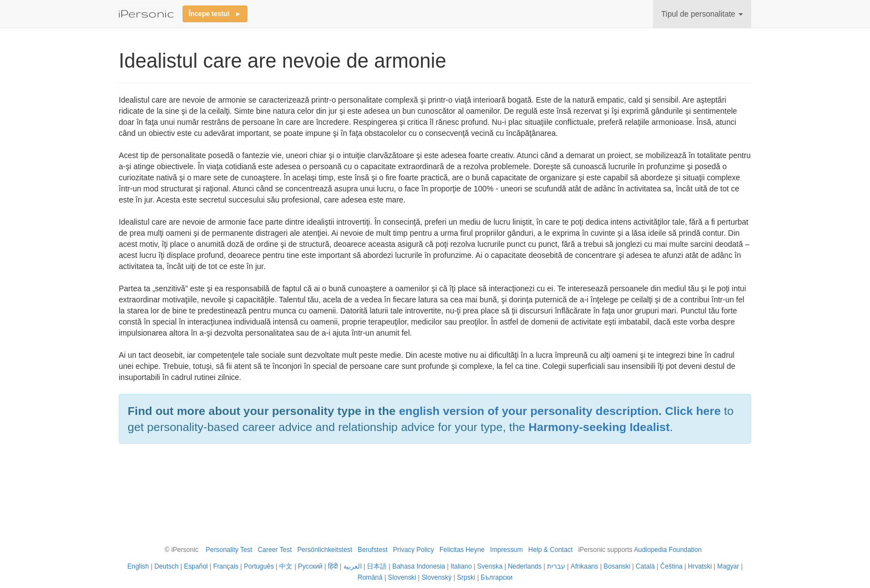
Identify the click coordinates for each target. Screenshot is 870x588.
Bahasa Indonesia (419, 566)
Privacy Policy (413, 550)
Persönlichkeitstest (325, 550)
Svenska (490, 566)
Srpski (466, 577)
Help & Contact (550, 550)
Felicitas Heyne (462, 550)
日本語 (377, 566)
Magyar (729, 566)
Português (259, 566)
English (138, 566)
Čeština (671, 566)
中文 (286, 566)
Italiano (461, 566)
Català (645, 566)
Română (370, 577)
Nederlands (525, 566)
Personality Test (229, 550)
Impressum (506, 550)
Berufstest (373, 550)
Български (496, 577)
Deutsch (166, 566)
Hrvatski (700, 566)
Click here (693, 411)
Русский (310, 566)
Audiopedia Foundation (667, 550)
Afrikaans (585, 566)
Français (226, 566)
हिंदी (333, 566)
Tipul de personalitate (702, 14)
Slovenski (402, 577)
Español (196, 566)
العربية (353, 566)
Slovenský (437, 577)
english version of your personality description (529, 411)
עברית (556, 566)
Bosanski (617, 566)
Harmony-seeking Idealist (599, 427)
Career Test (274, 550)
